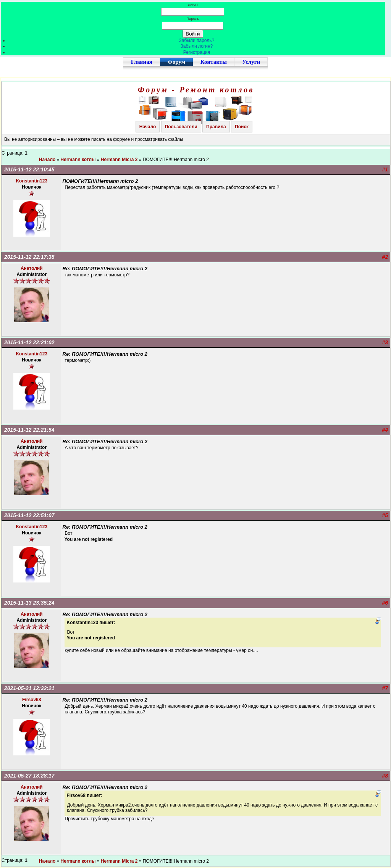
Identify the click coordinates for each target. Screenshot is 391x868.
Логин (193, 5)
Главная (142, 62)
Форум (176, 62)
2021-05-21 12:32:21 (29, 688)
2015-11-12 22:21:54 (29, 430)
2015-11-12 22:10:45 (29, 169)
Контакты (214, 62)
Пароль (193, 19)
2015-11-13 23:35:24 (29, 603)
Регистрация (197, 52)
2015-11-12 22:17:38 (29, 257)
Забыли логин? (197, 46)
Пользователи (181, 127)
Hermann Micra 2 (119, 160)
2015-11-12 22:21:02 (29, 342)
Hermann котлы (78, 160)
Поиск (242, 127)
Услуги (251, 62)
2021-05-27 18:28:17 (29, 776)
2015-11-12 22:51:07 (29, 515)
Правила (216, 127)
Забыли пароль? (197, 40)
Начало (148, 127)
